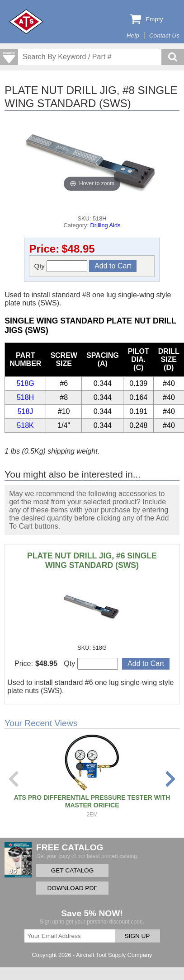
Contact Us (164, 35)
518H (25, 397)
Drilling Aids (106, 225)
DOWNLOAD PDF (72, 888)
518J (26, 411)
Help (133, 35)
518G (25, 383)
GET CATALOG (72, 870)
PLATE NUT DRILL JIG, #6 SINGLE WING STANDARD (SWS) (92, 560)
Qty (61, 266)
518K (25, 425)
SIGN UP (137, 936)
